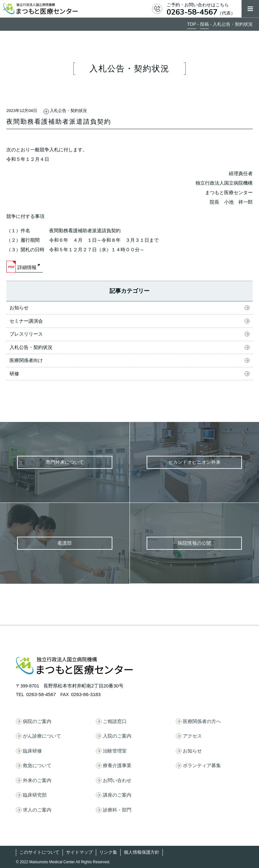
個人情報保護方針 (142, 852)
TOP (192, 24)
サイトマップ (79, 852)
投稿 (204, 24)
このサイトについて (39, 852)
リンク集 (108, 852)
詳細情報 (27, 267)
